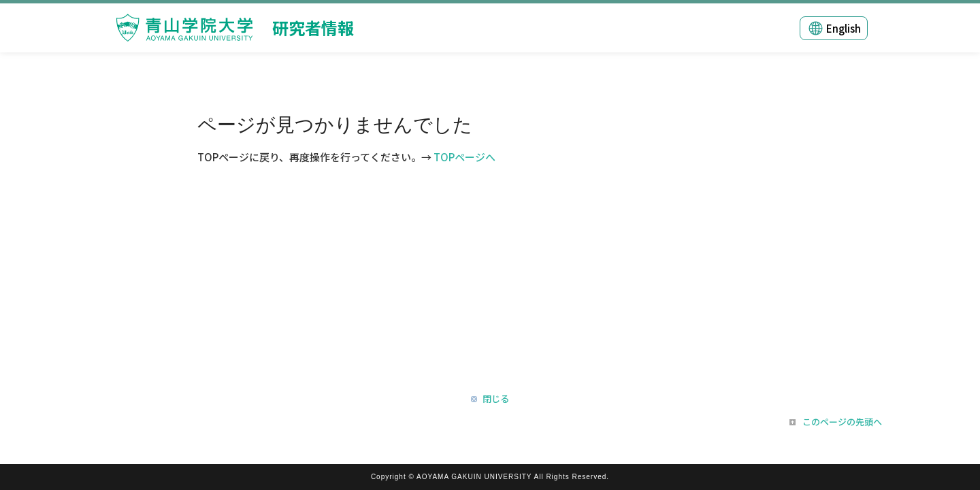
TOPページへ (464, 157)
